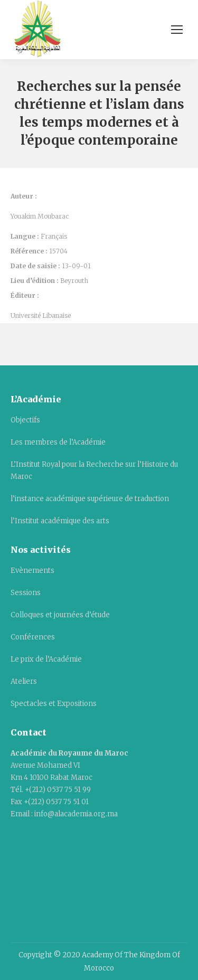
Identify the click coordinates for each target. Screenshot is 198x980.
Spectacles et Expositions (54, 704)
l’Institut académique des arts (60, 521)
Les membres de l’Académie (58, 442)
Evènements (32, 571)
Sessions (26, 593)
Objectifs (25, 420)
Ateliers (24, 681)
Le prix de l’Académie (46, 659)
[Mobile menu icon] (177, 30)
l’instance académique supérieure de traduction (90, 499)
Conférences (33, 637)
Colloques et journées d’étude (60, 615)
